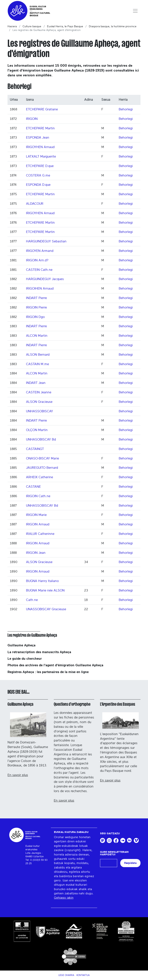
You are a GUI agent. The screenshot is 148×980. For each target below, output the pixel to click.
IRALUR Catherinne (40, 534)
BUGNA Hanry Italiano (42, 581)
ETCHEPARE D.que (40, 166)
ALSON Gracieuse (39, 402)
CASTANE (33, 487)
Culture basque (32, 26)
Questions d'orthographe (72, 704)
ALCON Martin (37, 336)
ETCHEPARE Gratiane (42, 109)
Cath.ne (32, 600)
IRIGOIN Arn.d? (37, 260)
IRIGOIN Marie (36, 515)
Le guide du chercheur (25, 659)
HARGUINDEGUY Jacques (45, 279)
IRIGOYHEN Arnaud (40, 147)
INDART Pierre (36, 298)
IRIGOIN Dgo (35, 317)
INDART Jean (36, 383)
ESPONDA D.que (38, 185)
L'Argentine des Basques (118, 704)
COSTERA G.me (38, 175)
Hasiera (12, 26)
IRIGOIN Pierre (36, 307)
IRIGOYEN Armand (40, 251)
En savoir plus (18, 775)
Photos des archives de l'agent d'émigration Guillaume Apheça (55, 665)
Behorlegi (126, 109)
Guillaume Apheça (21, 645)
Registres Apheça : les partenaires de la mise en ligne (48, 672)
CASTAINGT (35, 449)
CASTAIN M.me (37, 364)
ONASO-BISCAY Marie (42, 458)
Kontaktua (83, 975)
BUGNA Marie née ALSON (45, 590)
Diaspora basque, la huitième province (113, 26)
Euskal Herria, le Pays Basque (65, 26)
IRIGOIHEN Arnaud (40, 288)
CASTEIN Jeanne (39, 392)
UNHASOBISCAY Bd (41, 439)
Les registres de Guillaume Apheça (32, 635)
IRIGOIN (32, 119)
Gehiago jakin (64, 898)
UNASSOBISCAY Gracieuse (46, 609)
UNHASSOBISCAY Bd (42, 506)
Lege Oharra (66, 975)
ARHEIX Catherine (40, 477)
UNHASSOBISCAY (40, 411)
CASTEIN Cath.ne (39, 270)
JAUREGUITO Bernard (42, 468)
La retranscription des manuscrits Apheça (39, 652)
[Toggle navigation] (135, 11)
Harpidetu (130, 863)
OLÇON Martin (37, 430)
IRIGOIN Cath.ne (38, 496)
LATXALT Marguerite (41, 156)
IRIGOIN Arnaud (38, 524)
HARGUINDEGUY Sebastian (46, 241)
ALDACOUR (35, 204)
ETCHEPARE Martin (40, 128)
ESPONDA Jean (38, 138)
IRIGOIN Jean (36, 553)
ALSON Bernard (38, 355)
